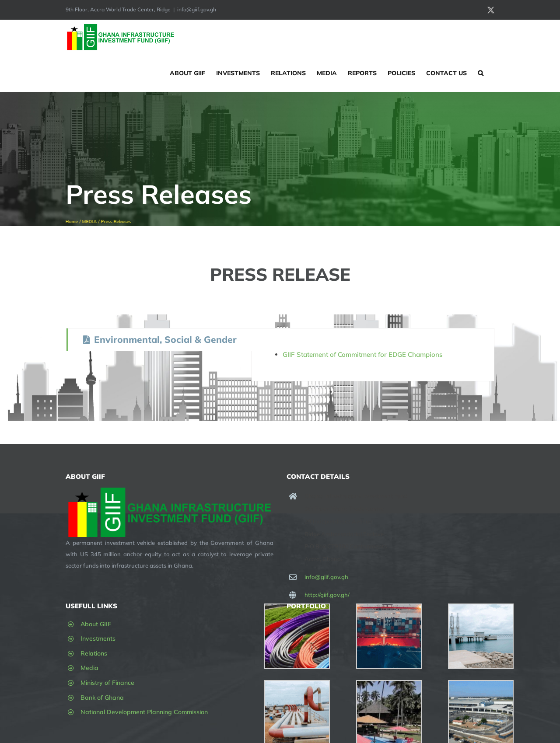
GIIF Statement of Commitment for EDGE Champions (362, 354)
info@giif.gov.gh (197, 9)
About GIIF (96, 624)
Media (89, 668)
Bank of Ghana (102, 698)
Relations (94, 653)
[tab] (159, 340)
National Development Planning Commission (144, 712)
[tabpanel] (373, 355)
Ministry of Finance (107, 683)
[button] (481, 73)
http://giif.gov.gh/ (327, 595)
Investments (98, 638)
